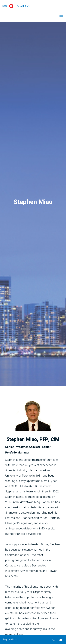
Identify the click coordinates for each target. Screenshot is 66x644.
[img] (33, 193)
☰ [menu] (61, 17)
